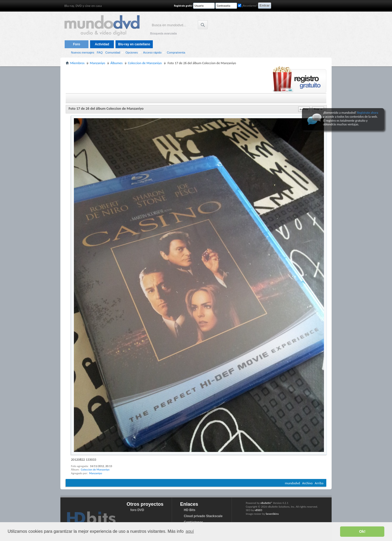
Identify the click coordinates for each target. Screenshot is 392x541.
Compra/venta (176, 52)
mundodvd (293, 483)
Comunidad (113, 52)
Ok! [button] (362, 531)
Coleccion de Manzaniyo (95, 470)
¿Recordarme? (248, 6)
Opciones (132, 52)
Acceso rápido (152, 52)
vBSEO (258, 510)
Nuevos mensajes (83, 52)
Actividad (102, 44)
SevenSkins (272, 514)
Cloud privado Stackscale (203, 516)
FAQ (100, 52)
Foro (77, 44)
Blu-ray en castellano (134, 44)
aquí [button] (190, 531)
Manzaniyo (95, 473)
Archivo (308, 483)
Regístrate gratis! (183, 6)
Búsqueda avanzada (163, 33)
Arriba (319, 483)
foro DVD (137, 510)
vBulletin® (266, 503)
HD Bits (190, 510)
